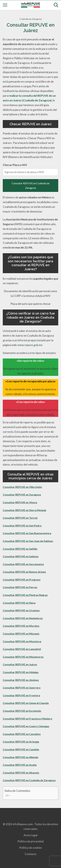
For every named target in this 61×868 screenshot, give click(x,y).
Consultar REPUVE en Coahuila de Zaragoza (30, 185)
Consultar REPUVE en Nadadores (23, 618)
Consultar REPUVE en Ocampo (21, 610)
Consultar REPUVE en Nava (19, 603)
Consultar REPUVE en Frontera (21, 695)
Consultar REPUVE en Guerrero (22, 688)
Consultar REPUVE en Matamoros (23, 657)
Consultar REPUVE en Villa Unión (22, 487)
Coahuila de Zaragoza (31, 19)
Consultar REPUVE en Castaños (22, 734)
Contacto (31, 854)
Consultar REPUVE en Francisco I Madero (27, 719)
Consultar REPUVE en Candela (21, 749)
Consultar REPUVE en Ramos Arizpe (24, 572)
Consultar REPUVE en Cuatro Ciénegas (26, 726)
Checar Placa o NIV (30, 170)
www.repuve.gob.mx (30, 345)
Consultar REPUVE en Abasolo (21, 773)
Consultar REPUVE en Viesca (20, 502)
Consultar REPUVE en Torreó (20, 518)
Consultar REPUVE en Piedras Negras (25, 595)
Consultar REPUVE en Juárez (20, 664)
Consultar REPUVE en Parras (20, 587)
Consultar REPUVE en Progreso (22, 580)
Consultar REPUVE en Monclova (22, 641)
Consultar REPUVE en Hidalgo (21, 672)
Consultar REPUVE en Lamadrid (22, 649)
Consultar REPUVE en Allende (20, 757)
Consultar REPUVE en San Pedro (22, 525)
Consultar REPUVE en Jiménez (21, 680)
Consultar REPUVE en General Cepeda (26, 703)
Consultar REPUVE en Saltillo (20, 549)
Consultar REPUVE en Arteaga (21, 742)
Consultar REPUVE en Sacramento (23, 564)
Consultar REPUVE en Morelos (21, 626)
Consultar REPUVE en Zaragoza (22, 495)
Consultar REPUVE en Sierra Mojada (24, 510)
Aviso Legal (30, 835)
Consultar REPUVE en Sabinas (21, 556)
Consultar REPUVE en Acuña (20, 765)
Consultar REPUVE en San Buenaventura (27, 533)
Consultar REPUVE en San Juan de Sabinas (28, 541)
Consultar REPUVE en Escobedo (22, 711)
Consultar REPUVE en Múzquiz (21, 634)
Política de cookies (31, 848)
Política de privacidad (30, 841)
